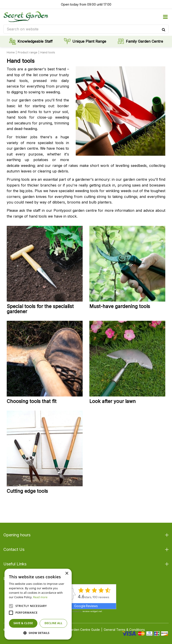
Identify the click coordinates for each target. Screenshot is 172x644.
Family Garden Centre (144, 41)
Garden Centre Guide (84, 630)
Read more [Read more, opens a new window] (40, 597)
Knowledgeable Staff (35, 41)
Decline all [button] (54, 623)
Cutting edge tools (27, 491)
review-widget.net (92, 611)
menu (165, 17)
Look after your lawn (113, 401)
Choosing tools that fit (32, 401)
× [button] (67, 574)
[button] (38, 633)
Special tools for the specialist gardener (40, 309)
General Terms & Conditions (124, 630)
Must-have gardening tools (120, 306)
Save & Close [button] (23, 623)
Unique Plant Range (89, 41)
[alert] (38, 604)
